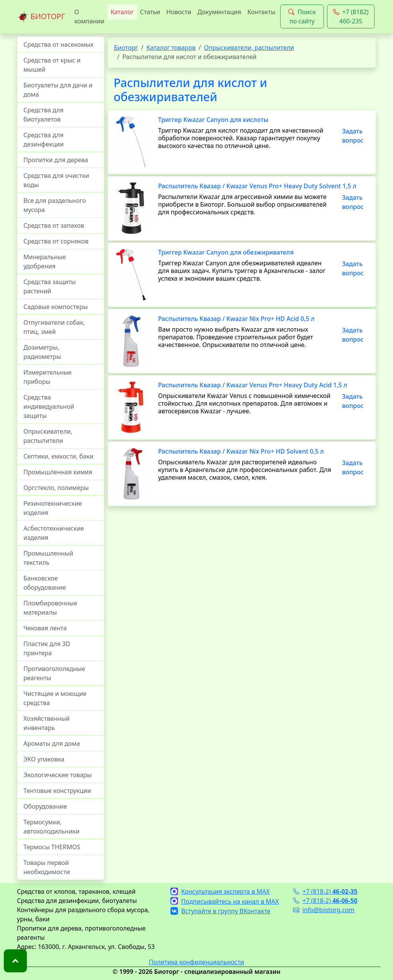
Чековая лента (45, 628)
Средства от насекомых (58, 44)
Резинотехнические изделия (53, 508)
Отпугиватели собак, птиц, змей (54, 327)
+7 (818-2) (325, 891)
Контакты (261, 12)
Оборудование (45, 806)
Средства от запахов (54, 225)
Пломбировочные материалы (50, 608)
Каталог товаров (171, 48)
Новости (179, 12)
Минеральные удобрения (45, 261)
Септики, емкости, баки (58, 456)
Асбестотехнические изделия (54, 533)
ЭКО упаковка (44, 759)
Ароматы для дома (52, 743)
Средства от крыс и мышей (52, 65)
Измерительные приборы (48, 377)
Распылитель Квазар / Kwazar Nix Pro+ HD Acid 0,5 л (236, 319)
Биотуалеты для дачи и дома (58, 90)
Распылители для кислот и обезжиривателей (190, 90)
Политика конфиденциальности (196, 962)
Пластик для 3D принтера (47, 648)
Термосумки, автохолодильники (51, 827)
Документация (219, 12)
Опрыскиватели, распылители (48, 436)
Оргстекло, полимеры (56, 488)
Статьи (150, 12)
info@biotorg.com (324, 910)
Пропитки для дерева (56, 160)
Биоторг (126, 48)
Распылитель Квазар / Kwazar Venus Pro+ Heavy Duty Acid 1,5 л (253, 385)
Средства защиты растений (50, 286)
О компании (89, 16)
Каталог (122, 12)
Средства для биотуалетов (43, 115)
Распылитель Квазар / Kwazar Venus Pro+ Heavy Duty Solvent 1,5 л (257, 186)
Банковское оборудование (45, 583)
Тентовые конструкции (57, 791)
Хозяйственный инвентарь (46, 723)
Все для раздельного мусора (55, 205)
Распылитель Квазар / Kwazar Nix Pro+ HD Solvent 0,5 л (241, 451)
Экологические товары (58, 775)
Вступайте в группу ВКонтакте (220, 911)
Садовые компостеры (56, 307)
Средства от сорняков (56, 241)
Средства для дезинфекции (44, 140)
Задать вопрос (353, 136)
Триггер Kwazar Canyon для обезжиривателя (226, 252)
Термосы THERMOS (52, 847)
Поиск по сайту (302, 16)
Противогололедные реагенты (54, 673)
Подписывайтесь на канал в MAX (225, 901)
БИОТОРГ (41, 17)
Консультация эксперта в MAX (220, 891)
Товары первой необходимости (47, 867)
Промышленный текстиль (48, 558)
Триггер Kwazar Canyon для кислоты (213, 120)
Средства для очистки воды (56, 180)
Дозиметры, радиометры (42, 352)
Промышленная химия (58, 472)
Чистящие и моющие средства (55, 698)
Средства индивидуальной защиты (49, 406)
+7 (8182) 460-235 (351, 16)
